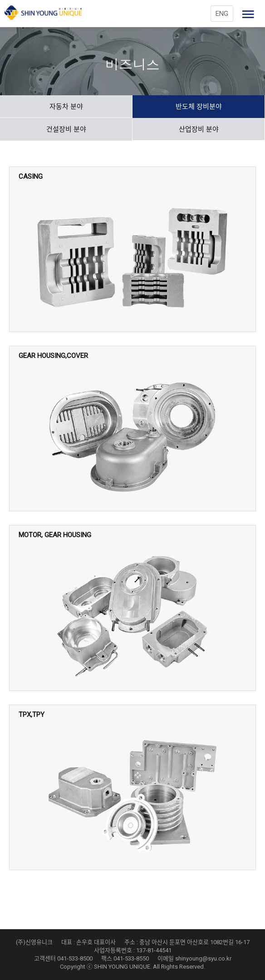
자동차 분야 (66, 107)
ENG (222, 14)
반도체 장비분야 (199, 107)
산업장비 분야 (199, 129)
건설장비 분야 (66, 129)
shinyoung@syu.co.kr (203, 958)
